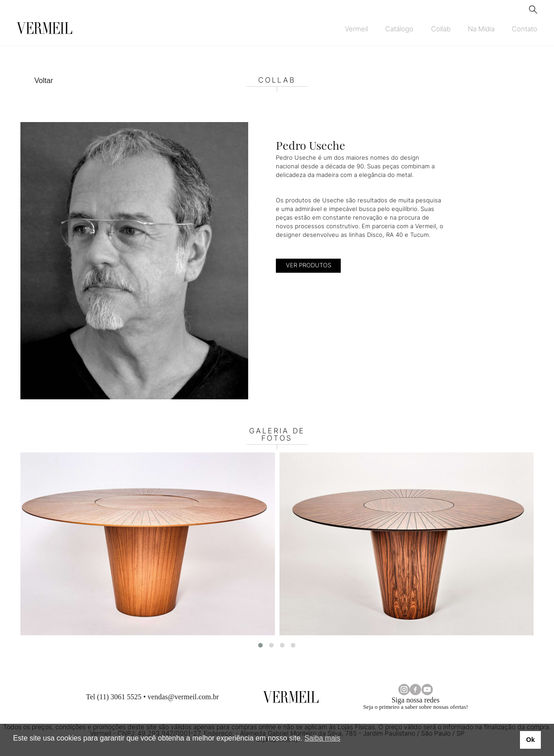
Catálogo (399, 29)
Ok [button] (530, 740)
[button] (260, 645)
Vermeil (356, 29)
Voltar (44, 81)
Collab (441, 29)
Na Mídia (481, 29)
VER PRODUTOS (309, 265)
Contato (525, 29)
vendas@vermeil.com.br (183, 697)
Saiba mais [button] (322, 738)
